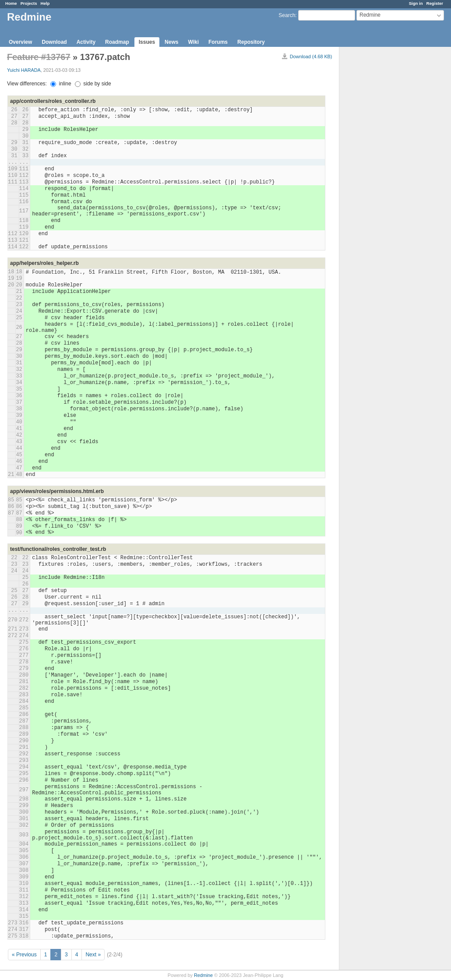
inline (61, 84)
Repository (251, 42)
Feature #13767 (39, 57)
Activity (86, 42)
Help (45, 3)
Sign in (416, 3)
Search (287, 15)
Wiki (193, 42)
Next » (93, 955)
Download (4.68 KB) (311, 56)
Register (435, 3)
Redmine (203, 975)
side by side (93, 84)
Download (54, 42)
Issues (147, 42)
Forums (218, 42)
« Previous (24, 955)
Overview (20, 42)
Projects (29, 3)
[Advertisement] (383, 184)
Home (11, 3)
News (171, 42)
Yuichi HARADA (24, 70)
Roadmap (117, 42)
